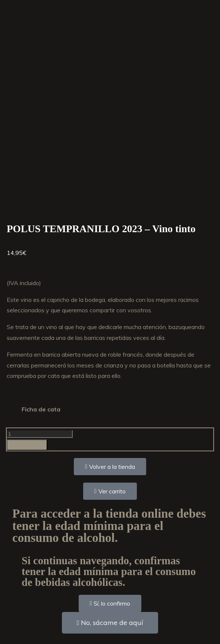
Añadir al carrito (27, 445)
